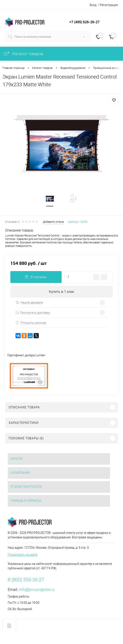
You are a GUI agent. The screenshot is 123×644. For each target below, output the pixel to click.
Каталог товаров (23, 54)
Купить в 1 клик (61, 292)
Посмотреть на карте (23, 555)
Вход (93, 5)
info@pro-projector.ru (37, 589)
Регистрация (109, 5)
